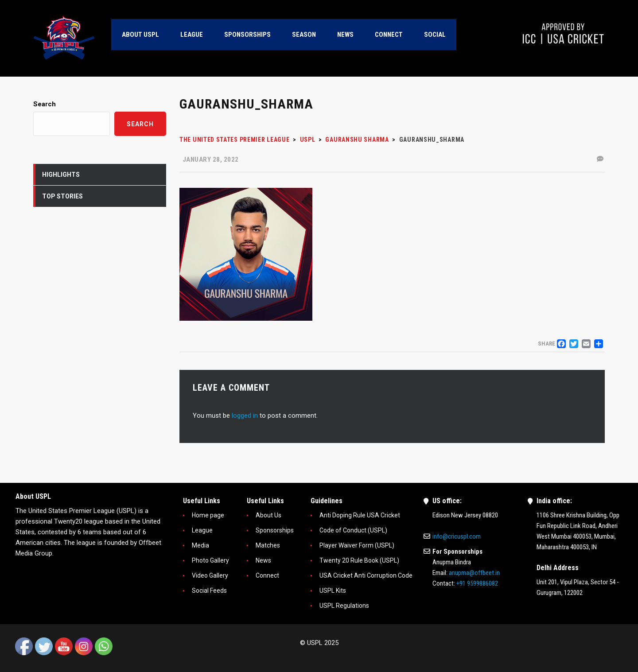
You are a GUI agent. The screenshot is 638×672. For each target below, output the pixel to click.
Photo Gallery (210, 560)
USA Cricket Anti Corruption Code (366, 575)
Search (45, 104)
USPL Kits (333, 590)
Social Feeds (209, 590)
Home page (208, 515)
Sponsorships (275, 530)
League (202, 530)
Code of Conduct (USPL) (353, 530)
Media (200, 545)
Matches (268, 545)
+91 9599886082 (477, 583)
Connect (267, 575)
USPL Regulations (344, 606)
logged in (245, 416)
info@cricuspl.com (457, 536)
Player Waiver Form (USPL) (357, 545)
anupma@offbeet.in (474, 573)
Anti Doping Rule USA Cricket (360, 515)
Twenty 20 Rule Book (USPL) (359, 560)
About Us (268, 515)
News (263, 560)
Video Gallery (210, 575)
